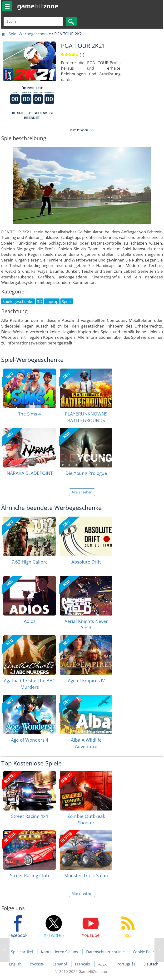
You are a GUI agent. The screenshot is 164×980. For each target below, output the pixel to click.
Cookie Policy (145, 952)
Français (83, 964)
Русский (38, 964)
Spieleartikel (22, 952)
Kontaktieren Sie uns (60, 952)
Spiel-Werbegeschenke (30, 34)
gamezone (38, 6)
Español (60, 964)
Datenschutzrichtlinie (105, 952)
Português (127, 964)
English (16, 964)
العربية (104, 964)
